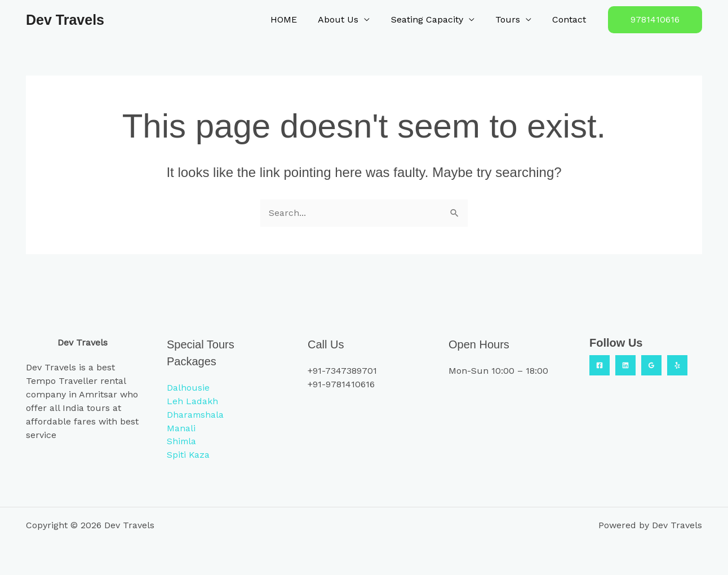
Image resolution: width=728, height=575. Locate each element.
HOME (297, 19)
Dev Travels (65, 20)
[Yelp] (677, 365)
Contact (571, 19)
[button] (655, 20)
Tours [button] (512, 19)
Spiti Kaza (188, 455)
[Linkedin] (625, 365)
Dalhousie (188, 387)
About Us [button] (349, 19)
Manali (181, 428)
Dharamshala (196, 414)
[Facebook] (600, 365)
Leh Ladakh (192, 401)
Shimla (182, 441)
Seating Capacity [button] (434, 19)
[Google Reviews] (651, 365)
